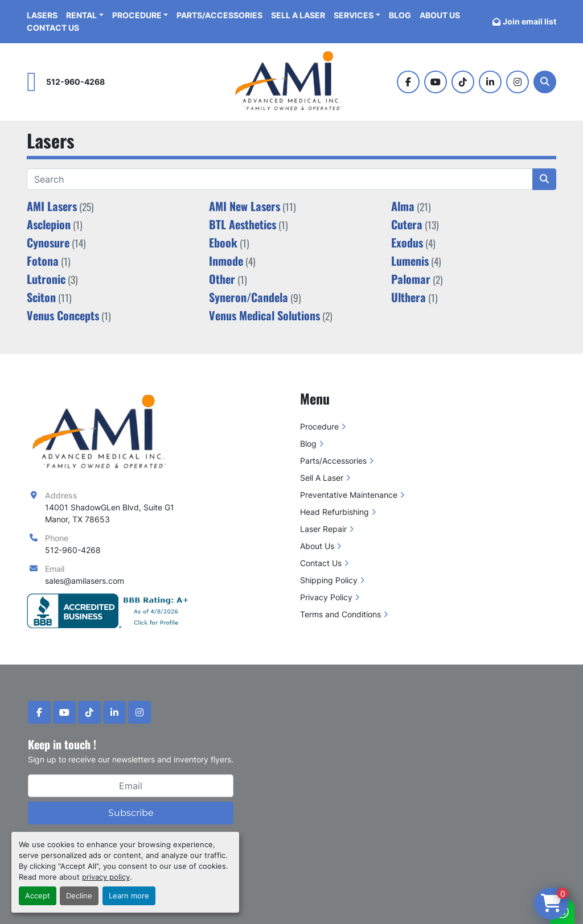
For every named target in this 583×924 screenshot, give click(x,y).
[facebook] (408, 82)
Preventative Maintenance (349, 495)
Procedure (137, 15)
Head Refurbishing (334, 512)
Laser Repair (323, 529)
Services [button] (354, 15)
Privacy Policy (326, 597)
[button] (140, 15)
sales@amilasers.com (85, 581)
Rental (81, 15)
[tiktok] (463, 82)
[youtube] (436, 82)
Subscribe (131, 813)
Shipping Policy (329, 580)
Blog (400, 15)
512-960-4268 (75, 82)
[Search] (545, 82)
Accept (38, 896)
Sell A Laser (298, 15)
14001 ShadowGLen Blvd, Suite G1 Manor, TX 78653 (110, 513)
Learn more (129, 896)
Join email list (529, 21)
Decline (79, 896)
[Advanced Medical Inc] (103, 432)
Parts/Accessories (219, 15)
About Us (440, 15)
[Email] (131, 786)
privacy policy (106, 877)
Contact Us (53, 28)
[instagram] (518, 82)
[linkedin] (490, 82)
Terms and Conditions (340, 614)
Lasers (42, 15)
